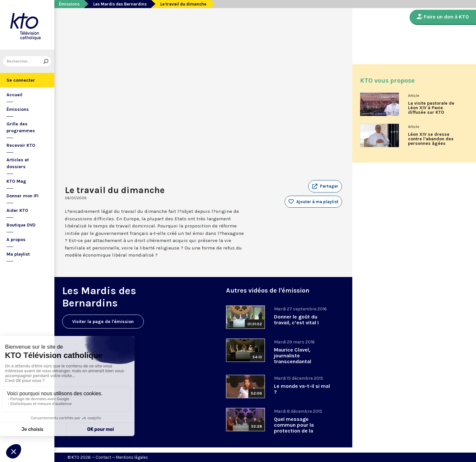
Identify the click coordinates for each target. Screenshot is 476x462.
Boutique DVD (21, 225)
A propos (16, 240)
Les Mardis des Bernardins (120, 4)
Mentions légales (132, 457)
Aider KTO (17, 210)
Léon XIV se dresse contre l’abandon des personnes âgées (431, 139)
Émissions (18, 109)
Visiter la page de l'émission (103, 322)
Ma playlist (18, 254)
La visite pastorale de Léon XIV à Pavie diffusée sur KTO (431, 108)
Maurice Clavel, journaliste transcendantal (293, 356)
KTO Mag (16, 181)
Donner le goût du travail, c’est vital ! (296, 320)
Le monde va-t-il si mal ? (302, 389)
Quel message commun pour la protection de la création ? (294, 428)
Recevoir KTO (21, 145)
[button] (325, 186)
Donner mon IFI (23, 196)
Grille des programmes (21, 127)
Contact (103, 457)
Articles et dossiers (18, 163)
